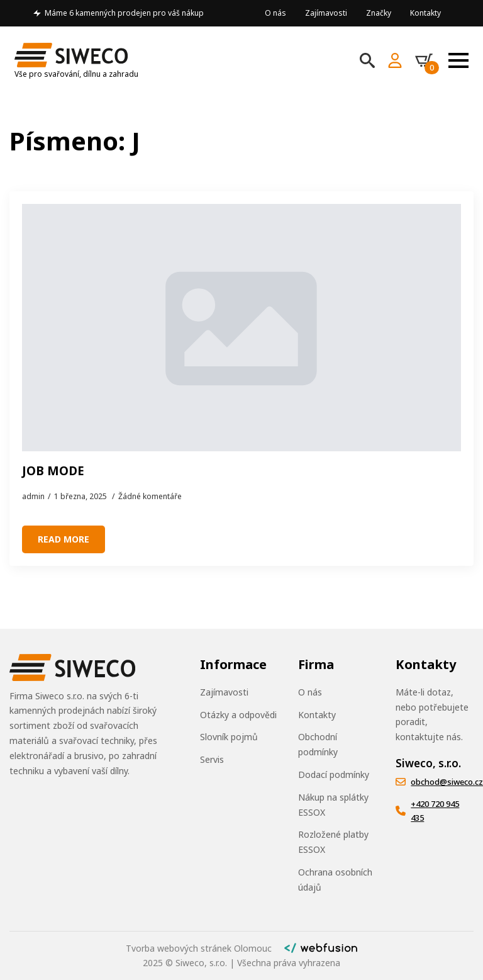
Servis (212, 759)
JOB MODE (53, 471)
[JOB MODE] (241, 328)
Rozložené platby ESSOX (333, 842)
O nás (275, 13)
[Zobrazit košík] (427, 60)
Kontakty (425, 13)
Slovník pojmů (229, 737)
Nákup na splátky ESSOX (333, 805)
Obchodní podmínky (318, 744)
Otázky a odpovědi (238, 715)
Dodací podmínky (334, 774)
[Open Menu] (458, 60)
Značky (379, 13)
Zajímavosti (326, 13)
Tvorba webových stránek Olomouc (199, 948)
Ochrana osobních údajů (335, 880)
